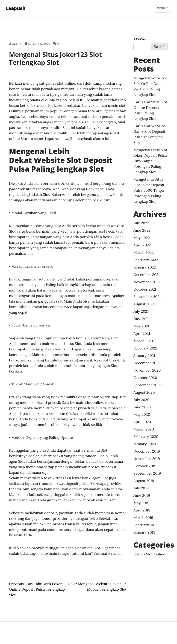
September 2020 (148, 385)
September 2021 (147, 297)
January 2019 (144, 532)
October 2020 (145, 378)
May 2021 (141, 326)
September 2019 (147, 473)
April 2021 (142, 333)
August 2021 (144, 304)
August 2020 (144, 392)
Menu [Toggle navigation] (163, 8)
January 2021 (144, 355)
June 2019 (142, 495)
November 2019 (147, 459)
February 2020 (146, 436)
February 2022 (146, 260)
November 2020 (147, 370)
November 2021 (147, 282)
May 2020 (142, 414)
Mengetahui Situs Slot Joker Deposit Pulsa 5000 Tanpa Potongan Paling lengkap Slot (149, 190)
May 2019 (141, 503)
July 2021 (141, 311)
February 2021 (145, 348)
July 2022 (141, 223)
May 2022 (142, 238)
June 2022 (142, 230)
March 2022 (144, 252)
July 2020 (141, 400)
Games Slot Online (149, 554)
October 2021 (145, 289)
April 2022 (142, 245)
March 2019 (143, 517)
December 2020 (147, 363)
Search (139, 38)
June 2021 (142, 319)
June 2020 (142, 407)
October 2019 (145, 466)
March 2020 (144, 429)
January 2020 (145, 444)
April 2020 (142, 422)
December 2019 (147, 451)
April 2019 (142, 510)
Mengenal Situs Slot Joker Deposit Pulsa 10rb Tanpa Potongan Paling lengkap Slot (150, 161)
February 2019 (146, 525)
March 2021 (143, 341)
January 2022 (145, 267)
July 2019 (141, 488)
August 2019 (144, 481)
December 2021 (147, 274)
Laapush (16, 8)
